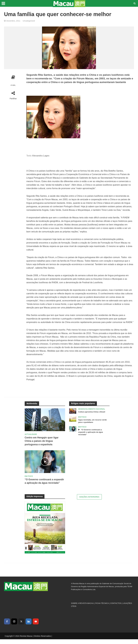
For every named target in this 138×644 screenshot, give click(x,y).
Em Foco (29, 477)
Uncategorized (29, 21)
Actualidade (31, 434)
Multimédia (32, 403)
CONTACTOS (116, 608)
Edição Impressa (35, 501)
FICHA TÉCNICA (102, 608)
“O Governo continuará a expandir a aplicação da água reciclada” (42, 484)
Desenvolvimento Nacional (92, 409)
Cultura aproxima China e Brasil (93, 412)
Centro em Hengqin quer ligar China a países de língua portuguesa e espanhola (43, 441)
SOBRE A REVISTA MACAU (82, 608)
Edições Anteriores (89, 502)
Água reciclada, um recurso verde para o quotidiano (93, 421)
